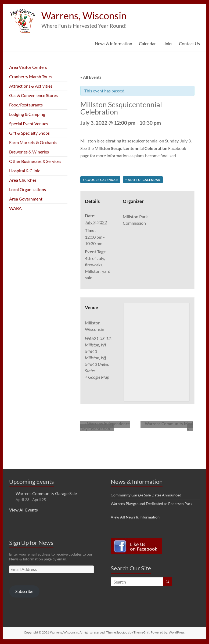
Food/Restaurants (26, 105)
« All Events (91, 77)
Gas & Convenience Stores (33, 95)
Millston (93, 272)
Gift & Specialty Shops (29, 133)
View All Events (24, 511)
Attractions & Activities (31, 86)
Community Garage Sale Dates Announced (146, 496)
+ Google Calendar (100, 181)
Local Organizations (28, 189)
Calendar (147, 43)
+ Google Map (97, 378)
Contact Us (189, 43)
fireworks (94, 266)
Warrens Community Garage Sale (46, 495)
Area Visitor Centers (28, 67)
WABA (15, 208)
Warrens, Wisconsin (84, 16)
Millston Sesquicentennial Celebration (131, 148)
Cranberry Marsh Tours (31, 76)
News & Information (113, 43)
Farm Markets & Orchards (33, 142)
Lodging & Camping (27, 114)
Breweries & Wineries (29, 152)
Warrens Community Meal (168, 425)
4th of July (94, 259)
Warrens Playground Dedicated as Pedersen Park (152, 505)
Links (167, 43)
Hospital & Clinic (25, 171)
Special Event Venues (29, 124)
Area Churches (23, 180)
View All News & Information (135, 518)
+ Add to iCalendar (143, 181)
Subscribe (24, 593)
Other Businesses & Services (35, 161)
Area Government (26, 199)
